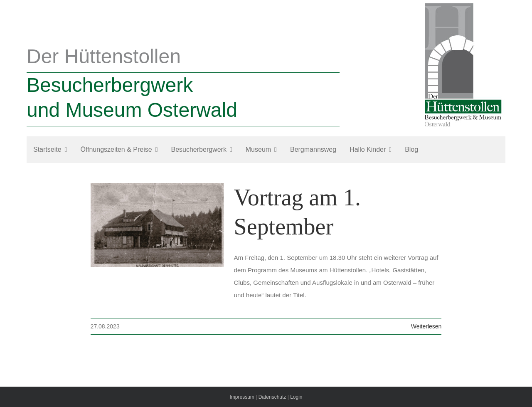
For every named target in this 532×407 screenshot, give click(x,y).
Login (296, 397)
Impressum (242, 397)
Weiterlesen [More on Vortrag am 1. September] (426, 326)
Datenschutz (272, 397)
